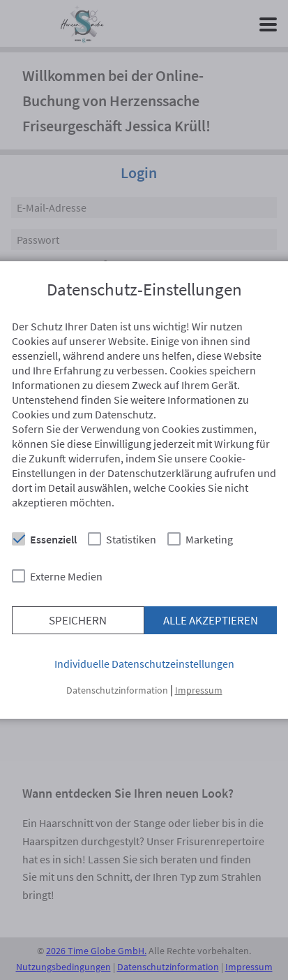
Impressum (199, 690)
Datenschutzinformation (117, 690)
